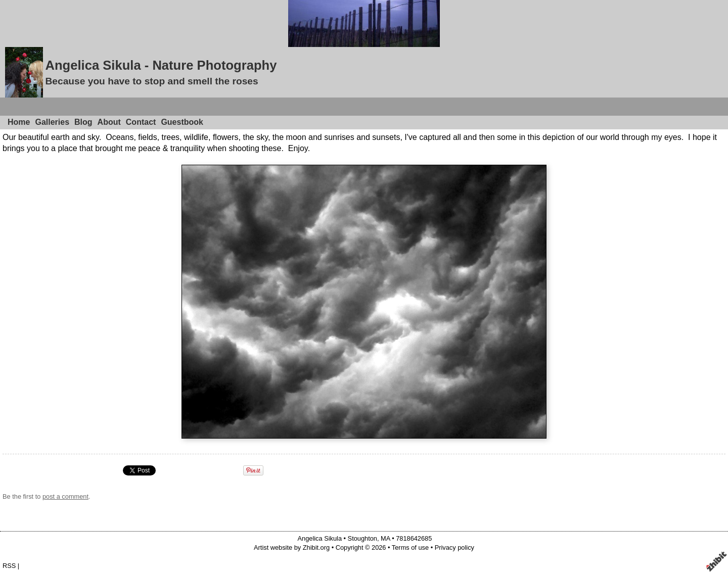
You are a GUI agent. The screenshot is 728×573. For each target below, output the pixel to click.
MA (385, 538)
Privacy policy (454, 547)
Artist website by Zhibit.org (292, 547)
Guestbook (182, 122)
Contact (141, 122)
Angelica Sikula (320, 538)
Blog (83, 122)
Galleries (52, 122)
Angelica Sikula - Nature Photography (161, 65)
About (109, 122)
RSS (9, 566)
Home (19, 122)
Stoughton (362, 538)
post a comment (65, 496)
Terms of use (410, 547)
